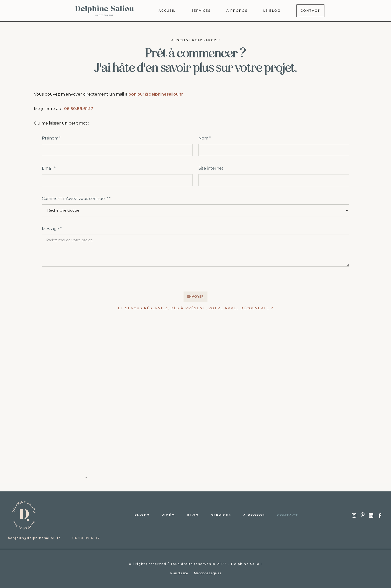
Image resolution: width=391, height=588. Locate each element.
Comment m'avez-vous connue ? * (76, 199)
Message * (52, 229)
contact (288, 515)
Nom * (205, 138)
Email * (49, 168)
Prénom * (51, 138)
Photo (142, 515)
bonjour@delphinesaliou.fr (156, 94)
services (201, 11)
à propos (254, 515)
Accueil (167, 11)
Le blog (272, 11)
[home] (105, 11)
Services (221, 515)
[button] (195, 479)
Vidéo (168, 515)
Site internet (211, 168)
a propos (237, 11)
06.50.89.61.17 (79, 109)
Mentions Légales (207, 573)
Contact (310, 11)
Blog (193, 515)
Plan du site (179, 573)
